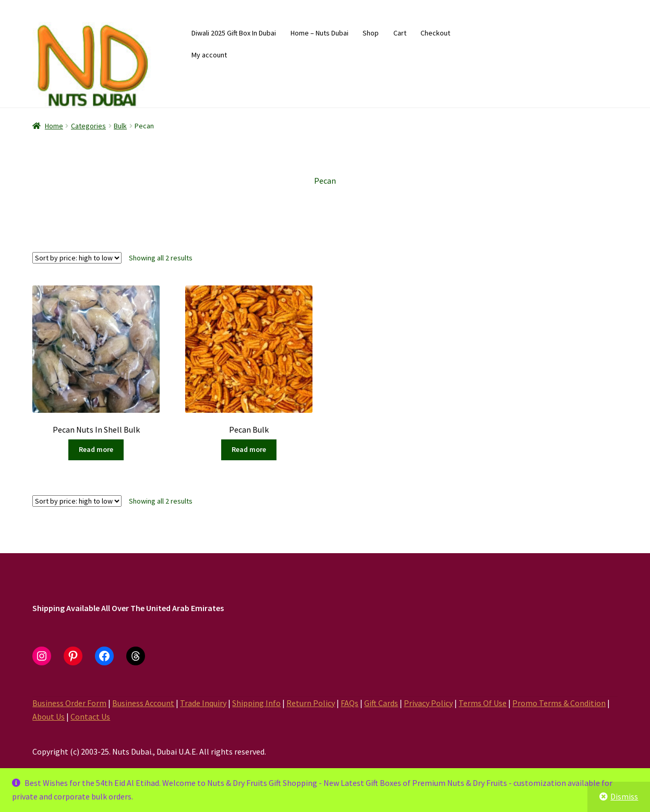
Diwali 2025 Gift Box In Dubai (234, 33)
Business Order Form (69, 703)
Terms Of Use (483, 703)
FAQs (350, 703)
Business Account (143, 703)
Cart (400, 33)
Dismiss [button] (624, 796)
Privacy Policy (428, 703)
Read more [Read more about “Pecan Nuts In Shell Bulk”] (96, 449)
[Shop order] (77, 258)
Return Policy (311, 703)
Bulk (120, 126)
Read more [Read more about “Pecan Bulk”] (249, 449)
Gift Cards (381, 703)
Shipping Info (256, 703)
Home (54, 126)
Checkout (435, 33)
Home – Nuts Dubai (320, 33)
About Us (49, 717)
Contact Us (90, 717)
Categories (88, 126)
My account (209, 55)
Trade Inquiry (203, 703)
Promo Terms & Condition (559, 703)
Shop (371, 33)
